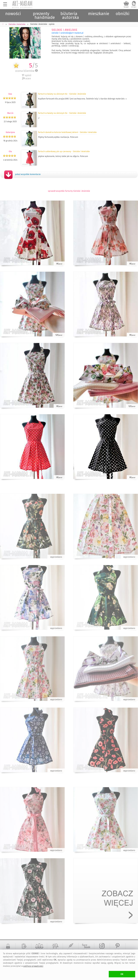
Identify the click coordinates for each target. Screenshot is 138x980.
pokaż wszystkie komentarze (28, 174)
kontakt (71, 950)
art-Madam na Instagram (102, 951)
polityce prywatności (33, 966)
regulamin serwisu (23, 951)
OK (122, 974)
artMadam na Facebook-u (86, 951)
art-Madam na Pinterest (118, 951)
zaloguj (134, 7)
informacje (55, 950)
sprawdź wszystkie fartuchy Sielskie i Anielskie (69, 191)
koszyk (126, 7)
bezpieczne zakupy (8, 951)
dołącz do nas (39, 950)
